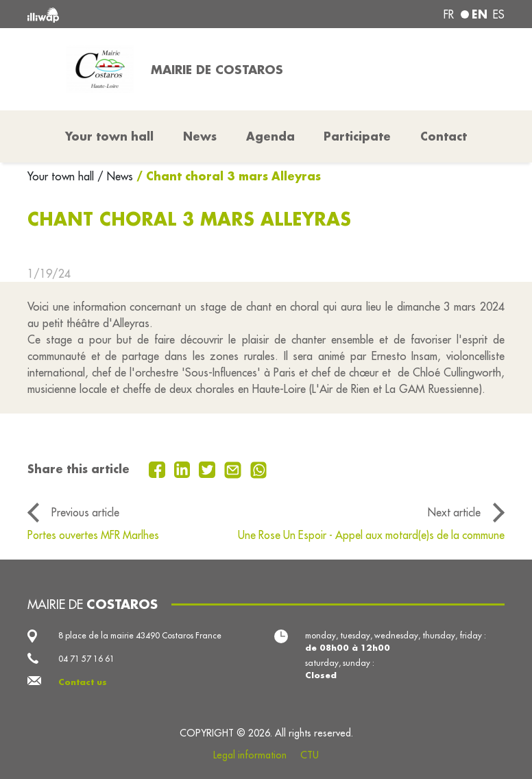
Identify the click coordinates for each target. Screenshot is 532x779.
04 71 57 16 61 (86, 659)
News (200, 136)
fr (449, 14)
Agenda (270, 136)
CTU (310, 755)
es (499, 14)
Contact (444, 136)
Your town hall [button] (109, 136)
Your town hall (62, 176)
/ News (115, 176)
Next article (454, 512)
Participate (357, 136)
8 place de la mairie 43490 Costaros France (140, 635)
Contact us (83, 682)
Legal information (250, 755)
